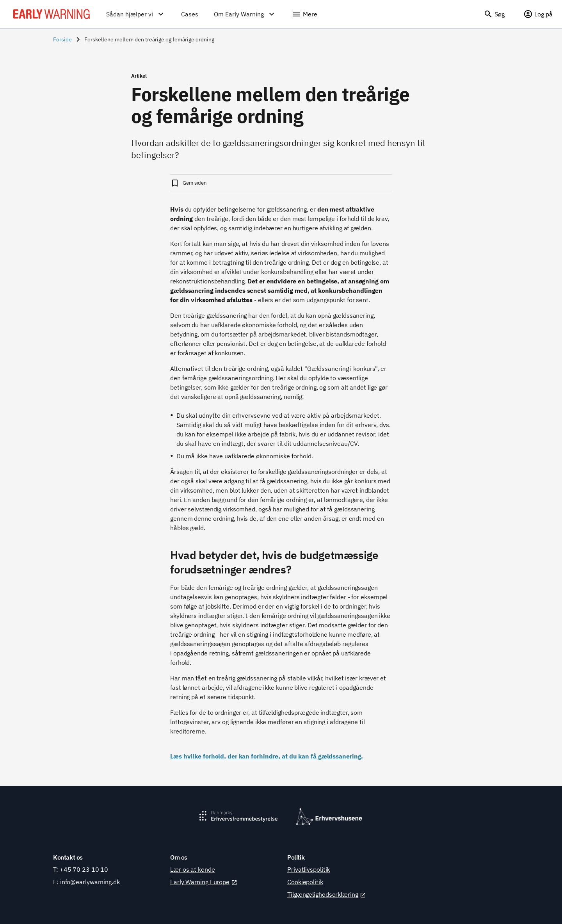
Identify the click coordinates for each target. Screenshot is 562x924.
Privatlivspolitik (309, 869)
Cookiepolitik (305, 882)
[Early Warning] (52, 14)
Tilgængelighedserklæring (327, 894)
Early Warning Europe (204, 882)
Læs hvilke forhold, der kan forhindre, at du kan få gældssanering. (267, 756)
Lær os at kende (193, 869)
